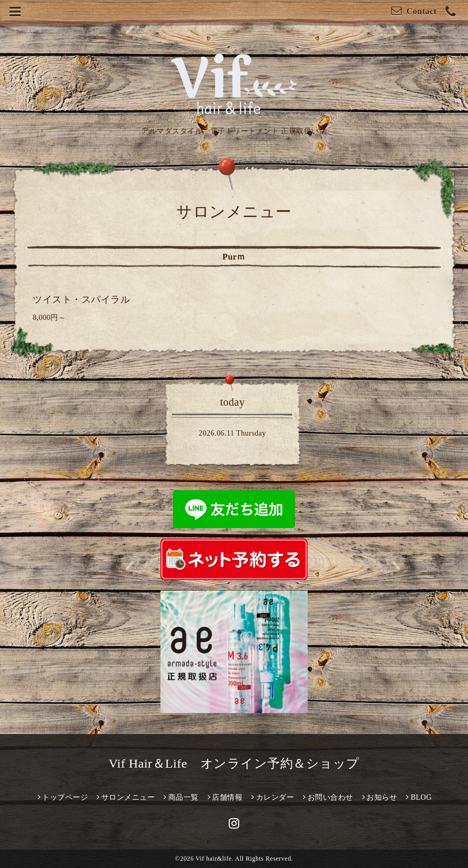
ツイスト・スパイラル (81, 299)
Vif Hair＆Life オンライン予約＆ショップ (234, 763)
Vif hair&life (214, 859)
